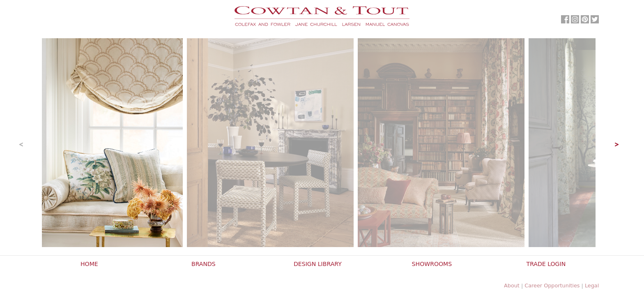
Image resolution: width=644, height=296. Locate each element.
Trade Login (546, 264)
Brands (204, 264)
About (512, 286)
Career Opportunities (552, 286)
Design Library (318, 264)
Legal (592, 286)
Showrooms (432, 264)
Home (89, 264)
